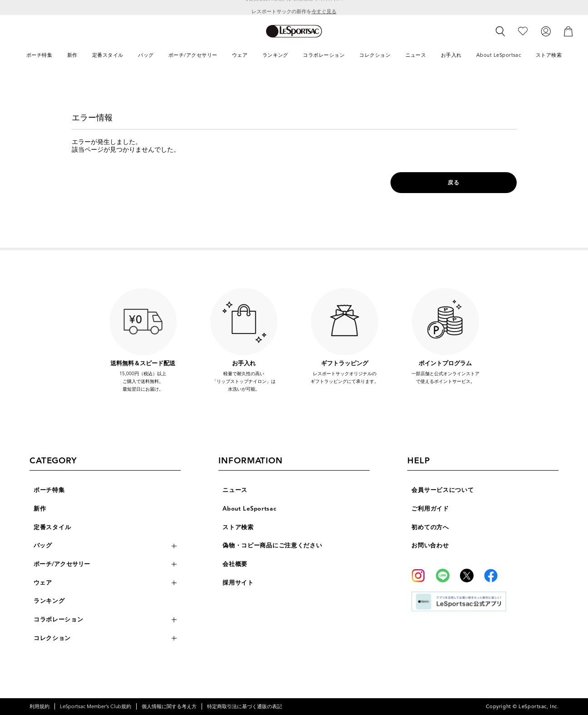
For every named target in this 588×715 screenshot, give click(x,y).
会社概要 (235, 564)
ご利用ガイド (430, 509)
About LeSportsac (249, 509)
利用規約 (40, 706)
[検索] (500, 31)
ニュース (235, 490)
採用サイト (238, 583)
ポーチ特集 (49, 490)
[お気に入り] (523, 31)
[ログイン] (546, 31)
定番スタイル (52, 527)
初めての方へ (430, 527)
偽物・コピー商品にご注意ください (272, 546)
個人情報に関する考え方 (169, 706)
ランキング (49, 601)
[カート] (568, 31)
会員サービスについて (442, 490)
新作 (40, 509)
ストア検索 (238, 527)
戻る (453, 182)
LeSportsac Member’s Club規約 (96, 706)
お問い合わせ (430, 546)
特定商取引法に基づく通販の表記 (245, 706)
